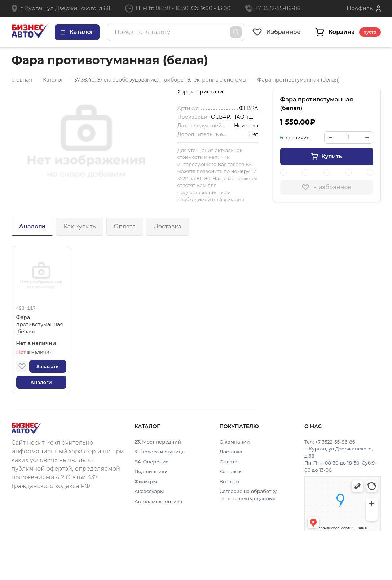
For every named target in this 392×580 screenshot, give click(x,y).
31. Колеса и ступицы (160, 452)
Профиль (360, 8)
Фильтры (146, 481)
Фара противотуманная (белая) (40, 324)
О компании (234, 442)
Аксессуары (149, 491)
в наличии (34, 352)
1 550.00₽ (298, 122)
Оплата (125, 226)
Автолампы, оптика (158, 501)
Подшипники (151, 471)
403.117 (26, 309)
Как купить (80, 226)
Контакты (231, 471)
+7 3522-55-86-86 (277, 8)
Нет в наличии (36, 343)
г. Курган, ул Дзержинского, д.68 (65, 8)
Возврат (229, 481)
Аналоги (32, 226)
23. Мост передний (158, 442)
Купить (327, 156)
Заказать (47, 366)
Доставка (168, 226)
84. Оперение (152, 462)
